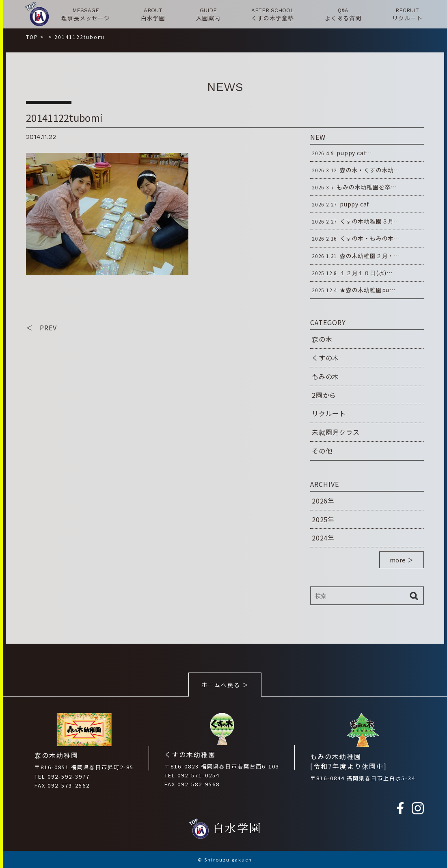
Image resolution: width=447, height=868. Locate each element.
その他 (322, 451)
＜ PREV (41, 328)
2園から (324, 395)
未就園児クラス (336, 432)
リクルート (329, 413)
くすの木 (325, 358)
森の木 (322, 339)
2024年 (323, 538)
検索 (414, 596)
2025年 (323, 519)
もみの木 (325, 376)
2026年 (323, 501)
